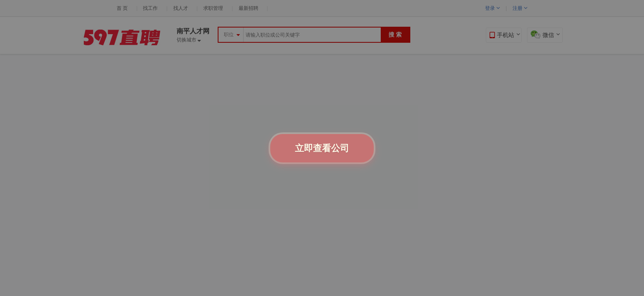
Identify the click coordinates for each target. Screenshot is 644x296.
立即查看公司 (322, 148)
